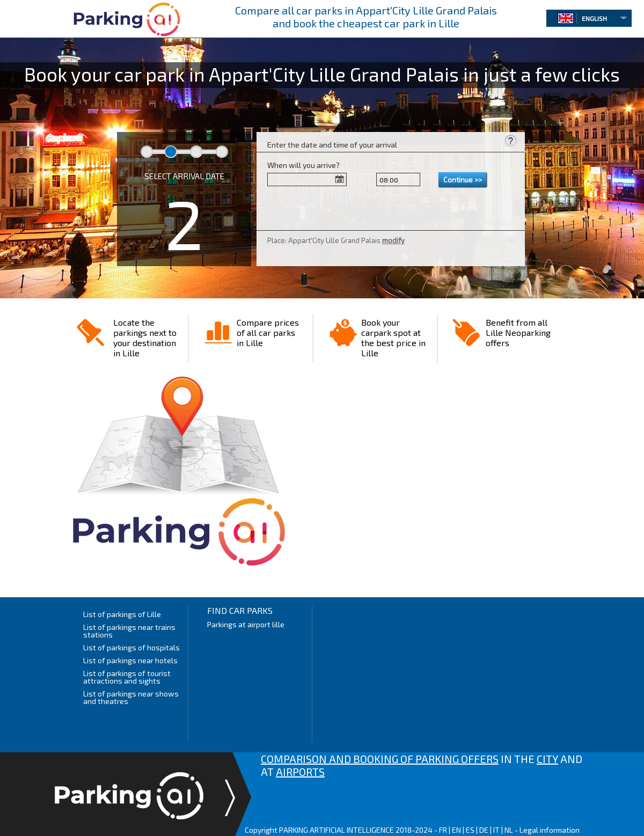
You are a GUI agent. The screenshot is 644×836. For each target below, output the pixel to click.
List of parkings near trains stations (129, 631)
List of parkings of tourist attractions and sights (127, 677)
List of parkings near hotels (130, 660)
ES (470, 830)
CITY (547, 759)
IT (496, 830)
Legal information (550, 830)
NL (509, 830)
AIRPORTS (300, 772)
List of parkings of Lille (122, 614)
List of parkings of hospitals (131, 647)
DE (484, 830)
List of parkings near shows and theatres (131, 697)
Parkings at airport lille (246, 624)
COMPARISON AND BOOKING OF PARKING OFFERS (380, 759)
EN (456, 830)
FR (443, 830)
